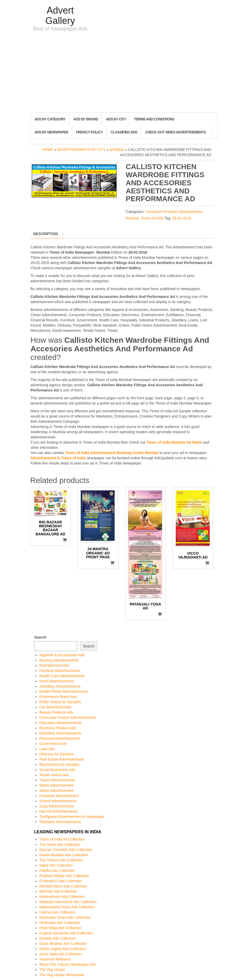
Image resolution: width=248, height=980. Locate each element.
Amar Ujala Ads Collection (60, 954)
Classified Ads (124, 132)
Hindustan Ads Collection (60, 923)
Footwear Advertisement (59, 796)
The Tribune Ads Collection (61, 860)
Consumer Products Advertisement (173, 212)
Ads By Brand (86, 119)
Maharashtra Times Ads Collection (67, 907)
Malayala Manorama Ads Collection (68, 902)
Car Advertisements (55, 707)
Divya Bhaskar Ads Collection (63, 944)
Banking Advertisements (59, 660)
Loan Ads (47, 749)
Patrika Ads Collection (57, 871)
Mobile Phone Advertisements (63, 691)
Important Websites (55, 959)
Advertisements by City (81, 150)
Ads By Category (50, 119)
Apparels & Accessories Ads (62, 655)
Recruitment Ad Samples (59, 764)
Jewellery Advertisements (60, 686)
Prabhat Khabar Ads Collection (64, 876)
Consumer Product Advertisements (67, 718)
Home (48, 150)
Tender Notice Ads (54, 775)
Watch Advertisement (57, 785)
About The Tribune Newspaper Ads (68, 964)
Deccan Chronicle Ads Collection (66, 850)
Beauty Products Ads (56, 712)
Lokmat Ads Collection (57, 912)
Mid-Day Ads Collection (58, 891)
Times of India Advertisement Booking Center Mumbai (112, 453)
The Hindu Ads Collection (60, 844)
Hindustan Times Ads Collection (65, 917)
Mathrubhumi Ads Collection (62, 897)
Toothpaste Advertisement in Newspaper (72, 817)
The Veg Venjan (52, 970)
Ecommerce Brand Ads (58, 697)
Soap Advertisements (57, 806)
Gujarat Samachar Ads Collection (66, 933)
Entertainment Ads (54, 665)
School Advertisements (58, 801)
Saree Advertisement (56, 791)
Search (40, 637)
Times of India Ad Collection (62, 839)
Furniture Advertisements (60, 671)
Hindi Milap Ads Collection (60, 928)
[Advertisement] (124, 73)
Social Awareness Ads (57, 770)
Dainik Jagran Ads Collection (63, 949)
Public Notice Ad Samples (60, 702)
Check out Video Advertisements (175, 132)
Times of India (152, 218)
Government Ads (53, 744)
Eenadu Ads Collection (58, 938)
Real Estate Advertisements (62, 759)
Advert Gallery (60, 16)
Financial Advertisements (60, 738)
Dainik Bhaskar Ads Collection (64, 855)
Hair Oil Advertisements (58, 811)
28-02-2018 (182, 218)
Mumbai (117, 150)
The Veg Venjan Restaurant (62, 975)
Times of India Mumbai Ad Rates (174, 442)
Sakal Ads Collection (56, 865)
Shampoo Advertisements (60, 822)
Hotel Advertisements (57, 681)
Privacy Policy (89, 132)
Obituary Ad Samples (57, 754)
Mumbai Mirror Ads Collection (63, 886)
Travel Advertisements (57, 780)
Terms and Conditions (154, 119)
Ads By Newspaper (51, 132)
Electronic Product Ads (58, 728)
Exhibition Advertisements (60, 733)
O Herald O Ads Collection (61, 881)
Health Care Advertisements (62, 676)
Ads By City (116, 119)
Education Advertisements (60, 723)
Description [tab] (46, 234)
